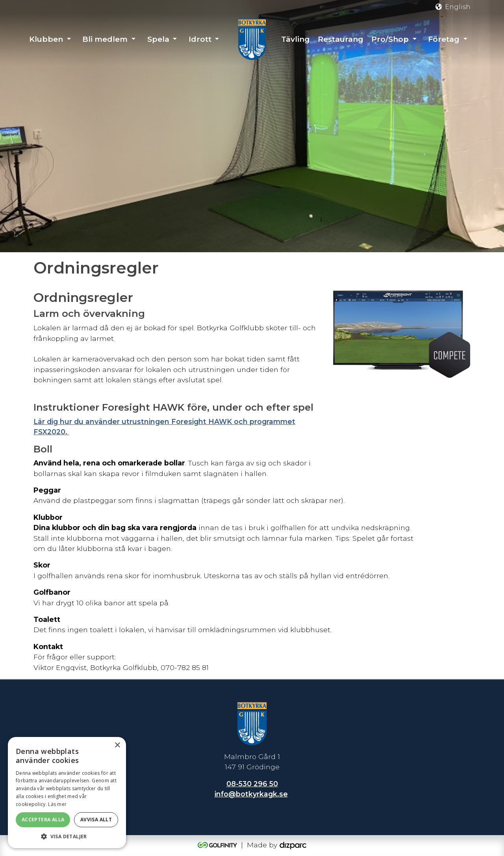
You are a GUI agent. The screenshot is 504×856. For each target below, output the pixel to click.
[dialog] (67, 793)
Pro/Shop (390, 39)
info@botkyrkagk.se (251, 794)
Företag (444, 39)
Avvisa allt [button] (96, 820)
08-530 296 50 (252, 784)
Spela (158, 39)
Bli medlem (105, 39)
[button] (67, 836)
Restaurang (341, 39)
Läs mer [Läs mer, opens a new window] (57, 804)
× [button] (117, 745)
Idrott (200, 39)
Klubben (46, 39)
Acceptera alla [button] (43, 820)
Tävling (296, 39)
